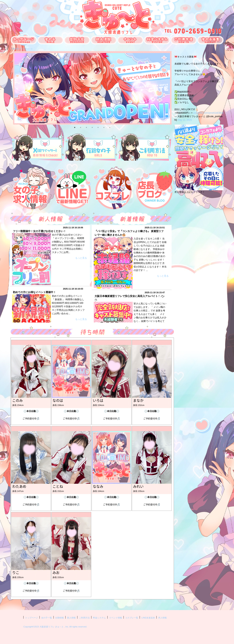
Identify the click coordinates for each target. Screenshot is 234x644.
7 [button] (110, 127)
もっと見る (81, 258)
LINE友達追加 (148, 618)
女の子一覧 (47, 618)
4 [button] (92, 127)
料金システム (99, 618)
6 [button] (104, 127)
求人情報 (162, 618)
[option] (92, 88)
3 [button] (86, 127)
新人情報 (71, 618)
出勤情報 (60, 618)
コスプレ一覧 (132, 618)
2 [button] (81, 127)
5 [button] (98, 127)
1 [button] (75, 127)
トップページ (32, 618)
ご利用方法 (84, 618)
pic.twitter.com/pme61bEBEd (208, 113)
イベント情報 (116, 618)
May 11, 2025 (185, 120)
